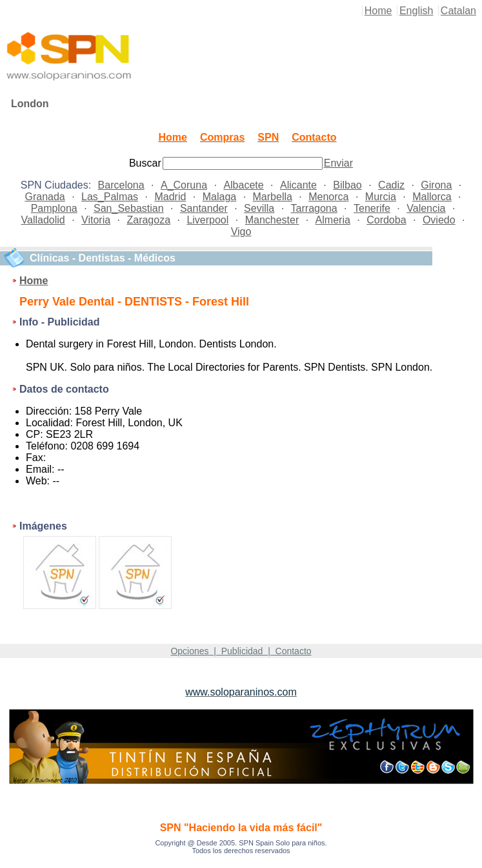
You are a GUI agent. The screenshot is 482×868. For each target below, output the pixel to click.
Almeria (333, 220)
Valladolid (43, 220)
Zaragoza (148, 220)
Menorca (328, 197)
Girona (436, 185)
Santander (204, 208)
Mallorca (432, 197)
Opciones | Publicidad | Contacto (241, 651)
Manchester (272, 220)
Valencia (426, 208)
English (416, 11)
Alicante (298, 185)
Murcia (381, 197)
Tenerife (372, 208)
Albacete (243, 185)
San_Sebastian (129, 208)
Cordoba (386, 220)
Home (378, 11)
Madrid (170, 197)
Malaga (219, 197)
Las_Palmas (110, 197)
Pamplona (54, 208)
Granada (45, 197)
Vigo (241, 232)
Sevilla (259, 208)
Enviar (338, 163)
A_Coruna (184, 185)
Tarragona (314, 208)
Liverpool (207, 220)
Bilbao (347, 185)
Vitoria (96, 220)
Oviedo (439, 220)
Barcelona (121, 185)
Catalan (458, 11)
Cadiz (391, 185)
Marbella (273, 197)
